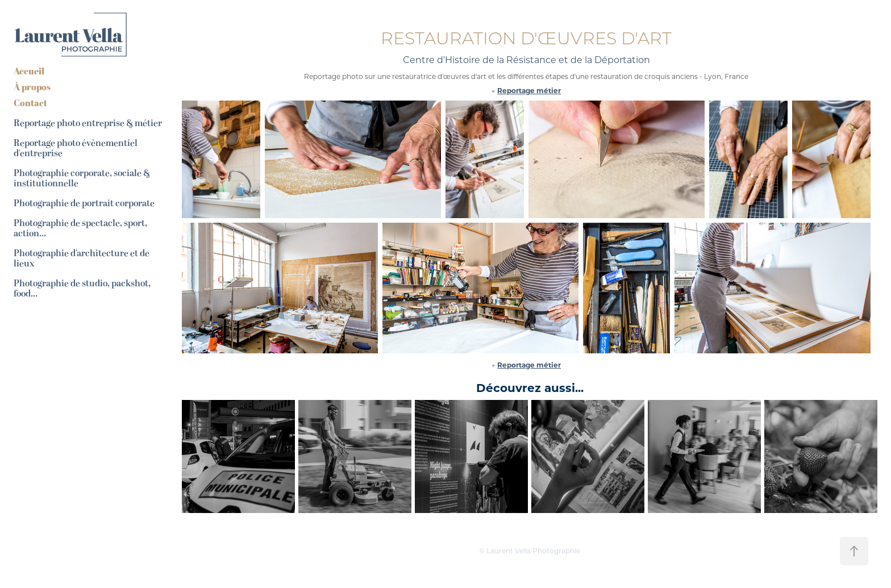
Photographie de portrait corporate (84, 203)
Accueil (29, 71)
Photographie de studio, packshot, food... (82, 289)
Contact (30, 103)
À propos (32, 87)
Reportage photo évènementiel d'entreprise (76, 148)
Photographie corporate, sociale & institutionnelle (82, 178)
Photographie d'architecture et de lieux (82, 258)
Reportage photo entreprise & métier (88, 123)
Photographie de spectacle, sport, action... (80, 228)
